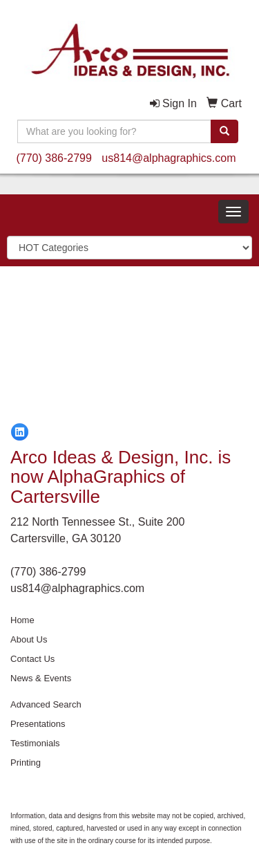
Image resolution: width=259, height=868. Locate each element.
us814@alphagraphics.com (169, 158)
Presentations (38, 724)
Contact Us (32, 659)
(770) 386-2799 (54, 158)
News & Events (41, 678)
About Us (29, 639)
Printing (26, 763)
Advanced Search (46, 704)
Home (22, 620)
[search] (224, 131)
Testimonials (35, 743)
